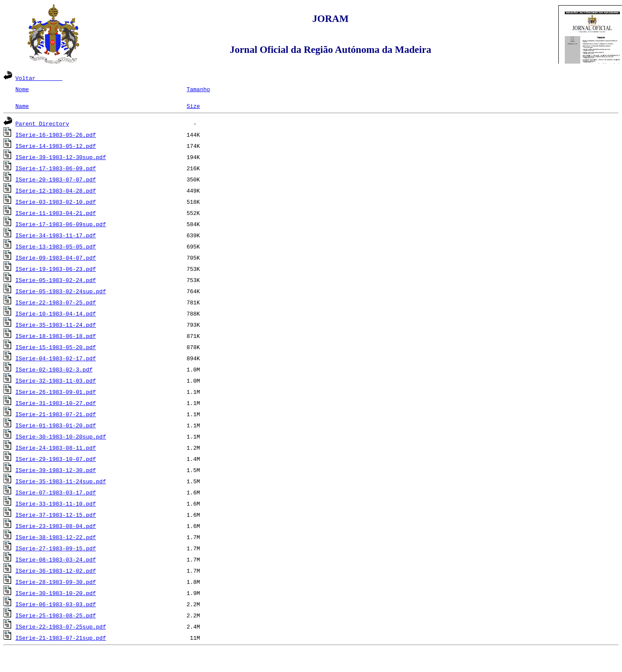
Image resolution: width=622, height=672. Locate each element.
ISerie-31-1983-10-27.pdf (56, 403)
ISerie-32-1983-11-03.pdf (56, 380)
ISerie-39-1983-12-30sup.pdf (61, 157)
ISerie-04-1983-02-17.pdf (56, 358)
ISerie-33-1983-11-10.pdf (56, 503)
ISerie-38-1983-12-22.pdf (56, 537)
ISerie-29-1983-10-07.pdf (56, 459)
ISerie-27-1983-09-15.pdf (56, 548)
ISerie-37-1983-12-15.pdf (56, 515)
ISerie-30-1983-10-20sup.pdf (61, 436)
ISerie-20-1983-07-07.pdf (56, 179)
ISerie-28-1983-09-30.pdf (56, 582)
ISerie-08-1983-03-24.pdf (56, 559)
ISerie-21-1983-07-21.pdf (56, 414)
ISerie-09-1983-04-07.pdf (56, 258)
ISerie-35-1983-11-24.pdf (56, 325)
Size (193, 106)
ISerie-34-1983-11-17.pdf (56, 235)
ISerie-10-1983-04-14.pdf (56, 313)
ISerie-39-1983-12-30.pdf (56, 470)
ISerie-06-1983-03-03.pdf (56, 604)
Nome (22, 89)
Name (22, 106)
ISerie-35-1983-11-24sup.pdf (61, 481)
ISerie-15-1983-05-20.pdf (56, 347)
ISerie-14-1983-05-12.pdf (56, 146)
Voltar (39, 78)
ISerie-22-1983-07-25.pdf (56, 302)
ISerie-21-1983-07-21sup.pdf (61, 638)
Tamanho (199, 89)
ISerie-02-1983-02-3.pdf (54, 369)
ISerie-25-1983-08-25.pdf (56, 615)
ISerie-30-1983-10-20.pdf (56, 593)
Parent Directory (42, 123)
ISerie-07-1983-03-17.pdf (56, 492)
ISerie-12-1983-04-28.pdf (56, 190)
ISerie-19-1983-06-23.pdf (56, 269)
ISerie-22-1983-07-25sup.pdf (61, 626)
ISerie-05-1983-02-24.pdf (56, 280)
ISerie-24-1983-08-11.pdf (56, 448)
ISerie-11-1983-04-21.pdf (56, 213)
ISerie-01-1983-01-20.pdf (56, 425)
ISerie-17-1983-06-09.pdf (56, 168)
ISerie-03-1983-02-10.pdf (56, 202)
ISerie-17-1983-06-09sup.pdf (61, 224)
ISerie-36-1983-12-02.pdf (56, 571)
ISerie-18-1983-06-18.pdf (56, 336)
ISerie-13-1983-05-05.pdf (56, 246)
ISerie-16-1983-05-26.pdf (56, 135)
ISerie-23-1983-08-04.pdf (56, 526)
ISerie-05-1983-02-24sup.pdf (61, 291)
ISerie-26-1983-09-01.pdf (56, 392)
